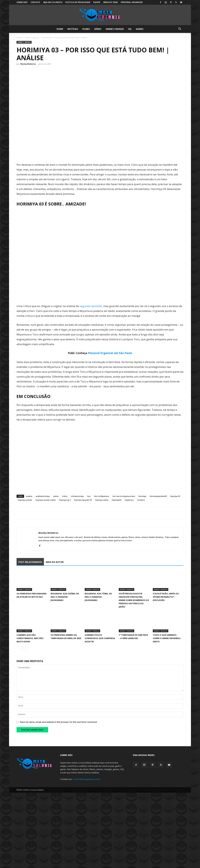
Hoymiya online (102, 500)
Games (140, 29)
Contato (35, 2)
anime (56, 496)
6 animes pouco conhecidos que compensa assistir (100, 638)
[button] (180, 29)
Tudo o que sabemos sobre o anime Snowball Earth (167, 638)
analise (29, 496)
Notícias (73, 29)
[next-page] (24, 648)
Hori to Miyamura (102, 496)
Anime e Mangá (115, 29)
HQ (130, 29)
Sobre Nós (22, 2)
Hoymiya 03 (175, 496)
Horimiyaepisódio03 (158, 496)
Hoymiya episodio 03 (83, 500)
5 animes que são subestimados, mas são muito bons (30, 638)
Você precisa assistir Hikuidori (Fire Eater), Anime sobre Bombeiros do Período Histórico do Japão (134, 600)
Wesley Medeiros (28, 64)
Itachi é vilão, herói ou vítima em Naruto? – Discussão (166, 597)
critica (65, 496)
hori (89, 496)
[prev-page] (19, 648)
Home (60, 29)
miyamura (129, 500)
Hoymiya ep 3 (65, 500)
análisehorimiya (43, 496)
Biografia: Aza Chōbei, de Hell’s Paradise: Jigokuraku (65, 597)
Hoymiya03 (117, 500)
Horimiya (142, 496)
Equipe (97, 2)
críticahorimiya (77, 496)
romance (141, 500)
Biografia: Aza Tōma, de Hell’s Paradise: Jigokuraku (98, 597)
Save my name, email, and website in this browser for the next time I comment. (59, 722)
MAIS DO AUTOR (55, 562)
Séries (98, 29)
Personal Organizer (132, 2)
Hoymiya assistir (25, 500)
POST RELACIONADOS (30, 562)
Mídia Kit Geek (111, 2)
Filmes (86, 29)
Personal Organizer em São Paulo (110, 353)
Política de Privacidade (78, 2)
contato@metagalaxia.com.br (87, 779)
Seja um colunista (53, 2)
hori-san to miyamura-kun (124, 496)
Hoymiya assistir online (46, 500)
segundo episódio (91, 306)
